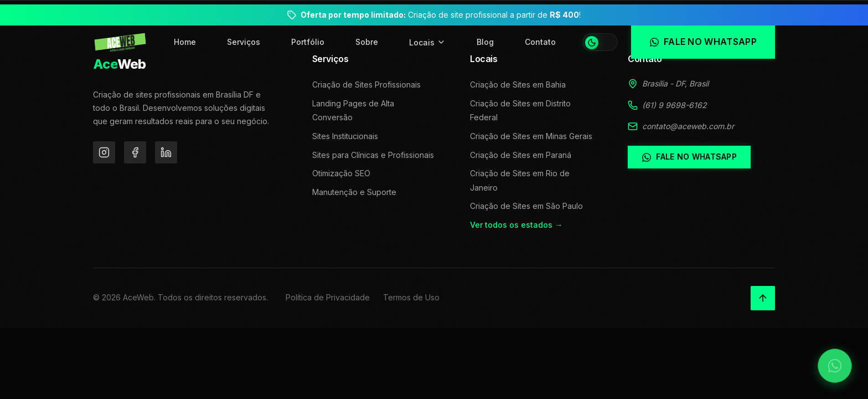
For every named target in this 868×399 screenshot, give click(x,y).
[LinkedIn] (166, 152)
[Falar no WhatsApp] (835, 366)
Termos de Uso (411, 297)
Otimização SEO (341, 173)
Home (185, 42)
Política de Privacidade (328, 297)
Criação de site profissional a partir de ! (441, 15)
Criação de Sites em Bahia (518, 85)
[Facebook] (135, 152)
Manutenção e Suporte (354, 192)
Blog (485, 42)
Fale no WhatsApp (689, 157)
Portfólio (308, 42)
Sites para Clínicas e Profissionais (373, 155)
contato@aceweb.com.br (688, 126)
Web (120, 64)
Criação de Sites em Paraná (521, 155)
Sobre (367, 42)
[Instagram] (104, 152)
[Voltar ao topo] (763, 298)
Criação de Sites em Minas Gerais (531, 136)
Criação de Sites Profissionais (366, 85)
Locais (427, 42)
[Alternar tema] (600, 42)
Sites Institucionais (345, 136)
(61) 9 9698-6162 (675, 105)
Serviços (244, 42)
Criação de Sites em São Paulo (526, 206)
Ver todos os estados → (516, 225)
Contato (540, 42)
